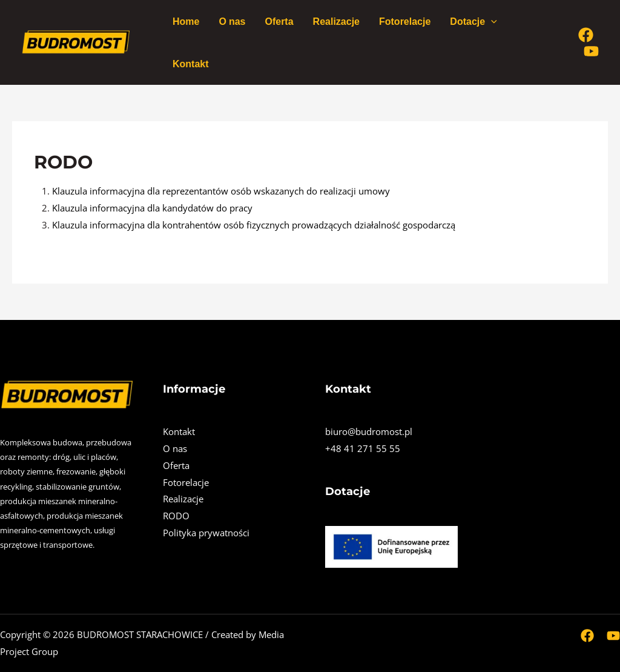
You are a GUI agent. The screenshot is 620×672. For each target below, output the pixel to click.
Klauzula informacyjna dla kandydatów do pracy (152, 208)
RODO (176, 516)
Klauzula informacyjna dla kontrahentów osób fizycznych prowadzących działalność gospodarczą (254, 225)
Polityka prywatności (206, 533)
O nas (232, 21)
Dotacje (473, 21)
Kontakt (191, 64)
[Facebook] (586, 35)
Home (186, 21)
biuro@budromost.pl (369, 431)
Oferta (279, 21)
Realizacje (336, 21)
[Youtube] (591, 51)
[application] (491, 21)
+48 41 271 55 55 (363, 448)
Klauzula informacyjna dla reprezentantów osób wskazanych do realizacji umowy (221, 191)
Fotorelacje (405, 21)
